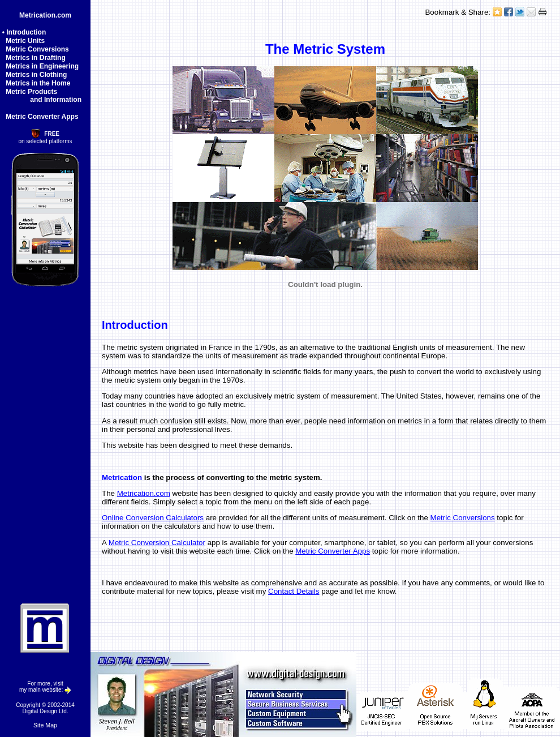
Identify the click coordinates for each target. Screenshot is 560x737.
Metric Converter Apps (40, 117)
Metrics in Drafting (34, 58)
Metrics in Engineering (40, 66)
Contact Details (294, 591)
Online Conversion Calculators (153, 518)
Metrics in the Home (36, 83)
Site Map (45, 725)
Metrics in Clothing (35, 75)
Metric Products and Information (41, 96)
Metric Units (23, 41)
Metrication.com (45, 15)
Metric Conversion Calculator (157, 543)
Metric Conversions (36, 49)
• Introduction (24, 32)
